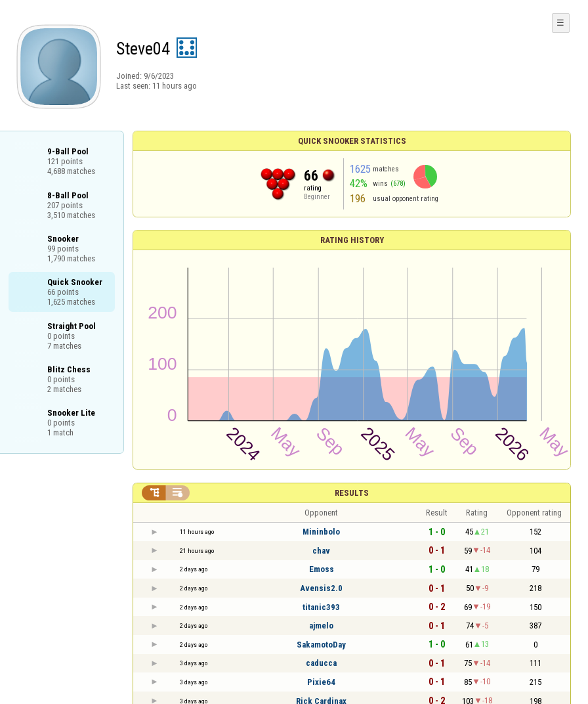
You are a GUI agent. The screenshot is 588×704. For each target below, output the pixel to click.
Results (352, 493)
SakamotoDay (321, 645)
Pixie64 (321, 682)
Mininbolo (321, 532)
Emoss (322, 569)
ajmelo (321, 626)
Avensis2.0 (321, 588)
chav (321, 551)
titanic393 (321, 607)
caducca (321, 663)
